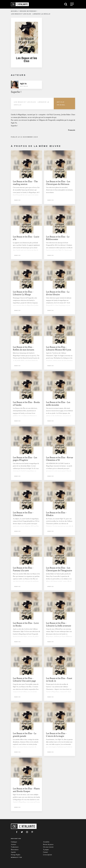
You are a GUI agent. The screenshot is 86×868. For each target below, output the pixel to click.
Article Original (61, 103)
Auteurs (13, 844)
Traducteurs (15, 847)
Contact (45, 852)
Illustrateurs (15, 850)
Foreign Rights (16, 855)
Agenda (13, 852)
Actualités (46, 842)
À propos (46, 850)
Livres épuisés (47, 855)
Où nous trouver (48, 847)
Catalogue (14, 842)
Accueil (14, 11)
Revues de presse (28, 11)
